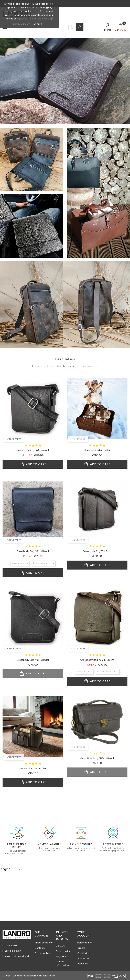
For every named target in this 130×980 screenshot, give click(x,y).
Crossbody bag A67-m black (33, 500)
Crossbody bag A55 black (97, 601)
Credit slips (83, 953)
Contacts (40, 948)
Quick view (14, 489)
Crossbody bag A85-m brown (97, 710)
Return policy (63, 951)
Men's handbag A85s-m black (97, 808)
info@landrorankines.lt (17, 956)
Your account (84, 934)
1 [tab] (66, 79)
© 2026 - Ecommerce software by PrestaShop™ (29, 976)
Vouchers (83, 964)
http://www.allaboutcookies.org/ (35, 19)
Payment (61, 956)
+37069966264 (13, 951)
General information (62, 963)
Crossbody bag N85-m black (33, 710)
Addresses (83, 958)
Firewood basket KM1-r (97, 500)
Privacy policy (42, 953)
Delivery (60, 946)
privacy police (22, 24)
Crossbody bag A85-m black (33, 601)
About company (44, 943)
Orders (81, 948)
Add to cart (33, 514)
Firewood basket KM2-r (33, 819)
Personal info (85, 943)
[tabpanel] (65, 60)
